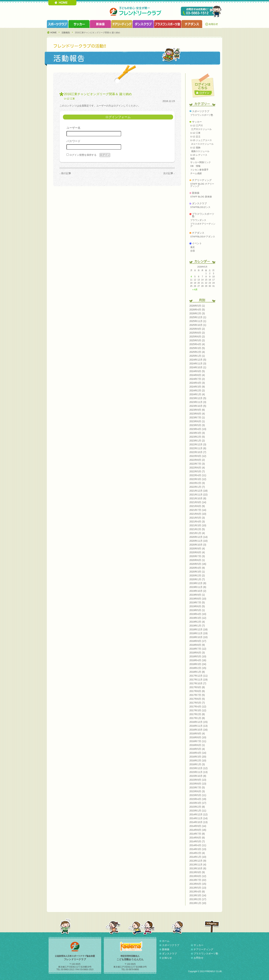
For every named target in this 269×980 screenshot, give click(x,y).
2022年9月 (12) (198, 456)
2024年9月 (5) (197, 371)
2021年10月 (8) (198, 498)
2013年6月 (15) (198, 884)
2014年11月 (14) (199, 818)
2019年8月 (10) (198, 599)
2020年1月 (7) (197, 579)
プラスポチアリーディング (203, 225)
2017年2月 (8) (197, 714)
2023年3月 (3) (197, 433)
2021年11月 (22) (199, 495)
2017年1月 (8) (197, 718)
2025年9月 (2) (197, 329)
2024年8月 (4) (197, 375)
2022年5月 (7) (197, 471)
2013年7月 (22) (198, 880)
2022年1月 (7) (197, 487)
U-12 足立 (195, 137)
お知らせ (212, 24)
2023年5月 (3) (197, 425)
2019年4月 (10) (198, 614)
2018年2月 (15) (198, 668)
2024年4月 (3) (197, 383)
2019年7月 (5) (197, 602)
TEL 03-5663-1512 (201, 12)
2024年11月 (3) (198, 364)
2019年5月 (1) (197, 610)
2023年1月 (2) (197, 441)
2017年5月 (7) (197, 703)
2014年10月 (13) (199, 822)
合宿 (193, 251)
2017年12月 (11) (199, 676)
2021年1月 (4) (197, 533)
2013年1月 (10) (198, 903)
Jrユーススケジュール (202, 144)
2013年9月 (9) (197, 872)
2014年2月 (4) (197, 853)
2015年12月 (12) (199, 768)
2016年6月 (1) (197, 745)
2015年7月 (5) (197, 787)
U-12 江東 (69, 99)
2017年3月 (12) (198, 710)
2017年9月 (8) (197, 687)
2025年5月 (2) (197, 340)
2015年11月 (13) (199, 772)
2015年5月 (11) (198, 795)
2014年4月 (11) (198, 845)
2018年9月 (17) (198, 641)
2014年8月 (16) (198, 830)
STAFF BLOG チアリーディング (202, 185)
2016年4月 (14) (198, 753)
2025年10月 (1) (198, 325)
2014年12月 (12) (199, 814)
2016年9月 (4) (197, 734)
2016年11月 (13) (199, 726)
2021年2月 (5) (197, 529)
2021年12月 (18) (199, 491)
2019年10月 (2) (198, 591)
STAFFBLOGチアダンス (203, 237)
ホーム (166, 941)
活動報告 (66, 33)
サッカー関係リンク (201, 162)
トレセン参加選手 (199, 170)
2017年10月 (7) (198, 683)
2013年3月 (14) (198, 895)
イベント (197, 243)
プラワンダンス (198, 220)
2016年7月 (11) (198, 741)
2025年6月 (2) (197, 337)
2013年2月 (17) (198, 899)
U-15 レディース (199, 155)
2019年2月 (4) (197, 622)
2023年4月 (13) (198, 429)
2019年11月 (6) (198, 587)
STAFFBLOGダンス (200, 207)
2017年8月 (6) (197, 691)
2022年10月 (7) (198, 452)
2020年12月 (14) (199, 537)
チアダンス (198, 233)
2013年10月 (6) (198, 868)
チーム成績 (196, 173)
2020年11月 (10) (199, 541)
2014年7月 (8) (197, 834)
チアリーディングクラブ (122, 24)
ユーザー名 (73, 128)
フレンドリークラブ (134, 11)
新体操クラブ (100, 24)
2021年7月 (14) (198, 510)
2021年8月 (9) (197, 506)
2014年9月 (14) (198, 826)
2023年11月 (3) (198, 402)
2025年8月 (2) (197, 333)
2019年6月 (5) (197, 606)
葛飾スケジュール (200, 151)
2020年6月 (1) (197, 560)
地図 (193, 159)
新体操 (196, 193)
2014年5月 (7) (197, 841)
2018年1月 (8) (197, 672)
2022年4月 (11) (198, 475)
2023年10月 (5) (198, 406)
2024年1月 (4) (197, 394)
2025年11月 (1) (198, 321)
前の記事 (66, 173)
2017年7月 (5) (197, 695)
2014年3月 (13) (198, 849)
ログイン (203, 93)
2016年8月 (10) (198, 737)
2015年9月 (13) (198, 780)
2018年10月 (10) (199, 637)
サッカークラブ (79, 24)
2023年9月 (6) (197, 410)
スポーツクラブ (58, 24)
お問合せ (199, 958)
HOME (62, 3)
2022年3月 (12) (198, 479)
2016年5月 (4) (197, 749)
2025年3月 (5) (197, 348)
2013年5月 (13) (198, 888)
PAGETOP (212, 926)
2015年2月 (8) (197, 807)
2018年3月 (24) (198, 664)
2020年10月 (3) (198, 545)
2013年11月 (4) (198, 865)
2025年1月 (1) (197, 356)
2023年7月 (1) (197, 417)
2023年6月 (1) (197, 421)
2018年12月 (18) (199, 629)
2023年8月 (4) (197, 414)
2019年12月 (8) (198, 583)
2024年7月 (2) (197, 379)
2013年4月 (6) (197, 892)
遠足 (193, 247)
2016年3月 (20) (198, 757)
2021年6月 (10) (198, 514)
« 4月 (195, 290)
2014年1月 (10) (198, 857)
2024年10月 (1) (198, 367)
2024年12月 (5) (198, 360)
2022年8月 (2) (197, 460)
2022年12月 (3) (198, 444)
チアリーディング (202, 180)
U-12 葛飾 (195, 148)
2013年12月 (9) (198, 861)
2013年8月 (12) (198, 876)
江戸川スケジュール (201, 129)
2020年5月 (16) (198, 564)
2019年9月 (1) (197, 595)
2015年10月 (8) (198, 776)
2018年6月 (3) (197, 653)
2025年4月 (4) (197, 344)
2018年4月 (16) (198, 660)
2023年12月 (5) (198, 398)
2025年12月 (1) (198, 317)
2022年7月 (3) (197, 464)
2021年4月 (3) (197, 522)
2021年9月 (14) (198, 502)
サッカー (197, 122)
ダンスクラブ (143, 24)
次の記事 (168, 173)
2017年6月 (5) (197, 699)
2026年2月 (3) (197, 313)
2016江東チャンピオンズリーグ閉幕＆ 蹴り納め (98, 94)
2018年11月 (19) (199, 633)
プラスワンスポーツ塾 (168, 24)
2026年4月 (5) (197, 310)
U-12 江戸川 (196, 126)
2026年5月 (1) (197, 306)
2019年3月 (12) (198, 618)
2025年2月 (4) (197, 352)
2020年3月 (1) (197, 572)
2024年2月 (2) (197, 390)
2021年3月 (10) (198, 525)
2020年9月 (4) (197, 549)
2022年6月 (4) (197, 468)
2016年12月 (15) (199, 722)
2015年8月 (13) (198, 784)
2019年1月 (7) (197, 626)
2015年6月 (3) (197, 791)
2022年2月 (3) (197, 483)
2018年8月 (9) (197, 645)
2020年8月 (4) (197, 552)
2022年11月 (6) (198, 448)
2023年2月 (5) (197, 437)
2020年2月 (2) (197, 575)
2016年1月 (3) (197, 764)
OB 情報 (195, 166)
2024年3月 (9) (197, 387)
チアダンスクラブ (192, 24)
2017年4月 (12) (198, 707)
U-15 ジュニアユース (201, 140)
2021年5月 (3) (197, 518)
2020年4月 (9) (197, 568)
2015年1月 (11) (198, 811)
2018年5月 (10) (198, 656)
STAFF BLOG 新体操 (201, 197)
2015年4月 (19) (198, 799)
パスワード (73, 141)
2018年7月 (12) (198, 649)
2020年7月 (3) (197, 556)
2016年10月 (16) (199, 730)
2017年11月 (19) (199, 680)
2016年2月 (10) (198, 760)
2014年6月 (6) (197, 838)
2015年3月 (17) (198, 803)
